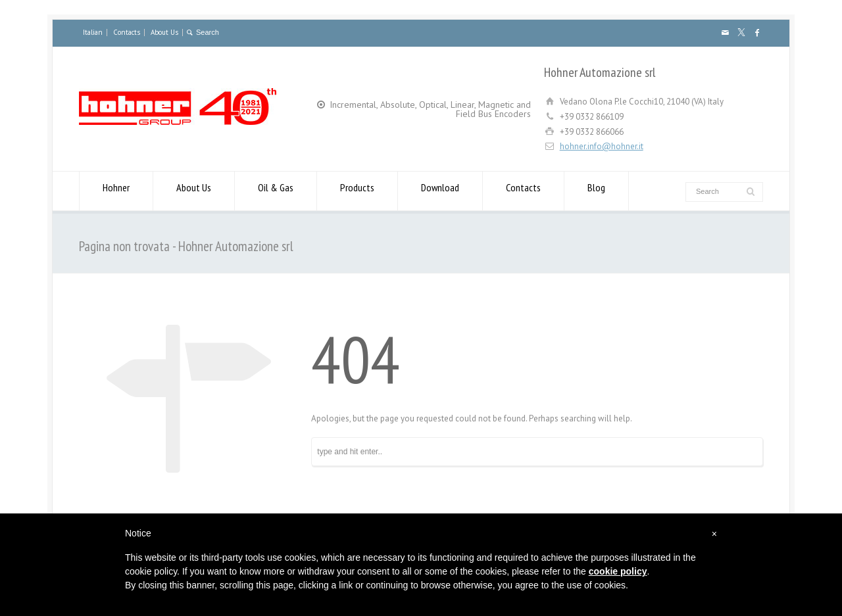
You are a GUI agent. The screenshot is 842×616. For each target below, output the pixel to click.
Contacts (127, 32)
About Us (164, 32)
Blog (596, 191)
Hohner (116, 191)
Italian (93, 32)
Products (357, 191)
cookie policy (618, 571)
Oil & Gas (276, 191)
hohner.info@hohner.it (602, 146)
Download (440, 191)
